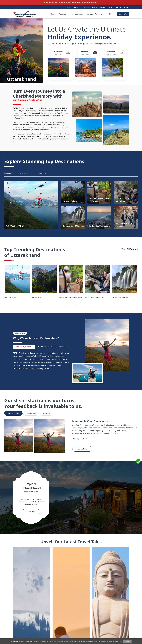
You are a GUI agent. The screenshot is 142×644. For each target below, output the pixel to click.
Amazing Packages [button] (95, 14)
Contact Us (123, 14)
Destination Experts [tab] (66, 347)
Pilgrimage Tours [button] (76, 14)
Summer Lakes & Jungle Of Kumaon (70, 297)
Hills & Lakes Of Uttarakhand (95, 297)
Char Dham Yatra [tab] (26, 173)
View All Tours (130, 249)
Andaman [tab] (43, 173)
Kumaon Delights (38, 297)
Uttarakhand (22, 79)
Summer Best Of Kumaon (120, 297)
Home (53, 14)
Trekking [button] (110, 14)
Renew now (76, 3)
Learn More (31, 512)
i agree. (127, 641)
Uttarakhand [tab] (9, 173)
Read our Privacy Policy (116, 641)
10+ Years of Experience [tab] (46, 347)
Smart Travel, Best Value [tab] (24, 347)
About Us (62, 14)
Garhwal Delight (11, 297)
